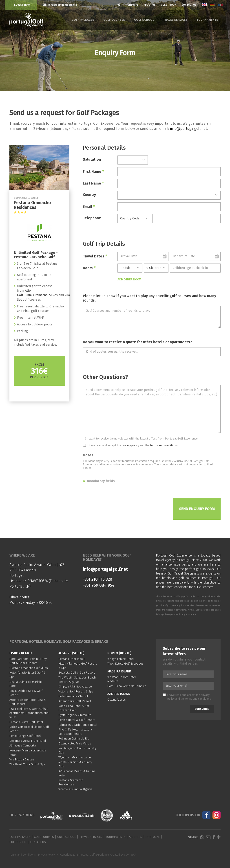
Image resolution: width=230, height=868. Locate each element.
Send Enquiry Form (197, 509)
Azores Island (119, 694)
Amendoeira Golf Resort (75, 701)
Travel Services (175, 20)
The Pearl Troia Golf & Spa (27, 764)
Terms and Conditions (23, 855)
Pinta (28, 295)
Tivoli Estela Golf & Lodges (125, 664)
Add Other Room (129, 279)
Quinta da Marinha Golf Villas (29, 668)
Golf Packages (83, 20)
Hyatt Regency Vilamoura (75, 715)
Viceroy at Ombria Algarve (75, 789)
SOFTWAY (130, 855)
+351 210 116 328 (98, 579)
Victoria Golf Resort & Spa (76, 691)
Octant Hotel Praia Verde (75, 743)
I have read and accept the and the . (131, 445)
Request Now (21, 5)
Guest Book (168, 5)
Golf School (144, 20)
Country (89, 195)
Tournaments (207, 20)
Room (89, 268)
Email (89, 207)
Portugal (132, 5)
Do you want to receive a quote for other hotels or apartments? (137, 342)
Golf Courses (114, 20)
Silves (53, 295)
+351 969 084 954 (99, 585)
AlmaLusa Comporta (23, 745)
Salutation (92, 159)
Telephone (92, 218)
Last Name (93, 183)
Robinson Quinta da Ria (74, 738)
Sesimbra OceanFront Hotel (28, 741)
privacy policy (130, 445)
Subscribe (202, 709)
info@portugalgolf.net (188, 129)
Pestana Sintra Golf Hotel (26, 722)
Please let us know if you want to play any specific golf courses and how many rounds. (149, 298)
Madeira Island (119, 671)
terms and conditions (164, 445)
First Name (94, 171)
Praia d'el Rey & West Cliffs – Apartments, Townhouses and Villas (29, 713)
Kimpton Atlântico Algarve (75, 687)
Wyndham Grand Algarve (75, 757)
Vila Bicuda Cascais (22, 759)
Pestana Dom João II (72, 659)
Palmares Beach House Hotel (78, 725)
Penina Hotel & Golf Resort (76, 720)
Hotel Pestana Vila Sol (73, 696)
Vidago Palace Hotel (121, 659)
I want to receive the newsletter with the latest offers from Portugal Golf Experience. (141, 439)
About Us (150, 5)
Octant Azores (117, 700)
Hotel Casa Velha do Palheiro (127, 686)
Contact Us (189, 5)
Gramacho (40, 295)
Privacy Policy (46, 855)
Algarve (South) (71, 653)
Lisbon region (21, 653)
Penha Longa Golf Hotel (25, 736)
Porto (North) (119, 653)
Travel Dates (95, 256)
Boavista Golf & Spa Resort (77, 673)
